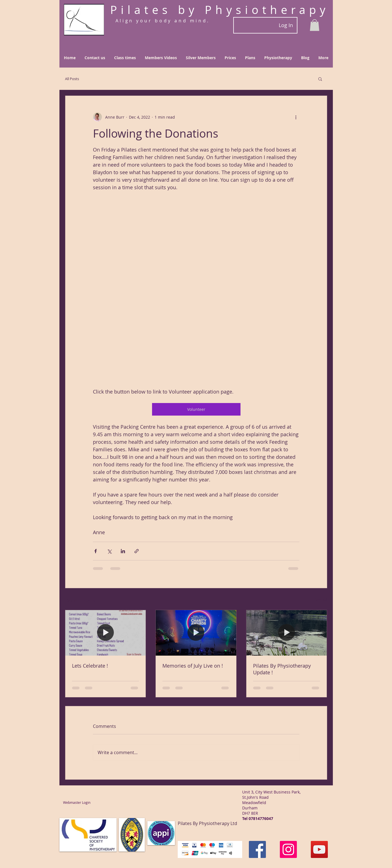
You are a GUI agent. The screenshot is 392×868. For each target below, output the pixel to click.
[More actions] (296, 117)
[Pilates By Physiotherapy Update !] (287, 633)
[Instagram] (288, 849)
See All (321, 600)
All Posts (72, 79)
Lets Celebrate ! (90, 666)
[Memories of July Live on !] (196, 633)
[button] (315, 25)
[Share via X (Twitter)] (109, 551)
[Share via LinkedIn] (123, 551)
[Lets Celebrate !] (106, 633)
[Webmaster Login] (77, 803)
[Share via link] (137, 551)
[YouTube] (319, 849)
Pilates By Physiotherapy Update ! (282, 669)
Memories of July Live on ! (193, 666)
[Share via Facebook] (96, 551)
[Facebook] (257, 849)
